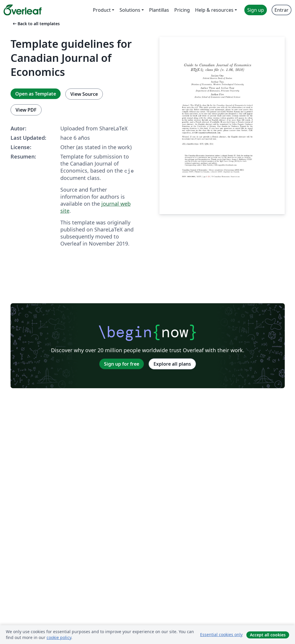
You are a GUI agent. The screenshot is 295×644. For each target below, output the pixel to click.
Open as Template (36, 94)
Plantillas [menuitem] (159, 10)
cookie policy (59, 637)
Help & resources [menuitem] (214, 10)
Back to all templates (36, 24)
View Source (84, 94)
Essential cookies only (221, 634)
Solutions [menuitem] (130, 10)
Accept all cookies (268, 635)
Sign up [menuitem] (256, 10)
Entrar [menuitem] (282, 10)
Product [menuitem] (102, 10)
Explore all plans (172, 364)
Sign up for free (122, 364)
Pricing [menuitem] (182, 10)
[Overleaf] (23, 10)
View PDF (26, 110)
